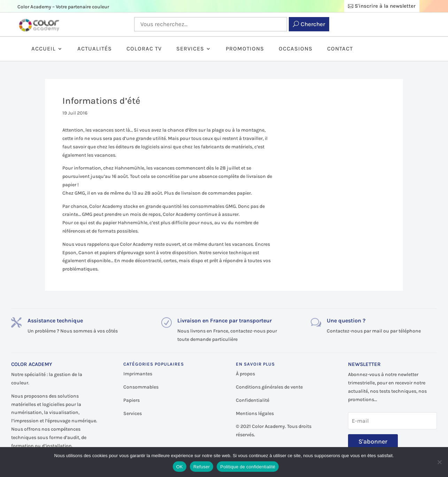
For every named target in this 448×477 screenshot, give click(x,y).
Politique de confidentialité (248, 467)
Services (190, 49)
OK (180, 467)
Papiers (132, 400)
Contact (340, 49)
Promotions (245, 49)
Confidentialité (253, 400)
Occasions (296, 49)
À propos (245, 374)
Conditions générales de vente (269, 387)
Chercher (313, 24)
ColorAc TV (144, 49)
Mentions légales (255, 413)
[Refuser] (439, 462)
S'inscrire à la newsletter (385, 6)
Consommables (141, 387)
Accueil (44, 49)
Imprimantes (138, 374)
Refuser (202, 467)
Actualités (95, 49)
